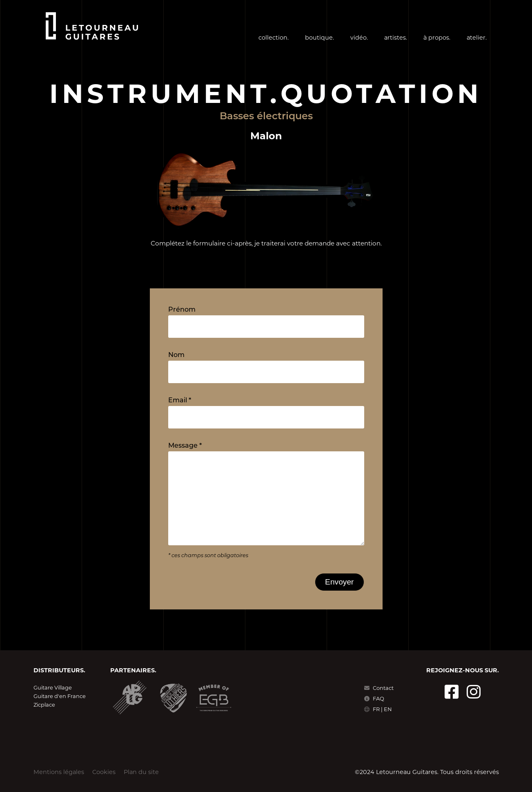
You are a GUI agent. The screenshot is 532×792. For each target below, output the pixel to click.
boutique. (319, 38)
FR (377, 709)
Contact (379, 688)
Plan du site (141, 772)
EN (388, 709)
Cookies (104, 772)
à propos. (437, 38)
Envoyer (339, 582)
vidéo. (359, 38)
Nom (176, 355)
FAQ (374, 698)
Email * (180, 401)
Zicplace (44, 705)
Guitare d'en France (60, 696)
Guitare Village (53, 687)
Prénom (182, 310)
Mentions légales (59, 772)
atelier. (477, 38)
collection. (274, 38)
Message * (185, 446)
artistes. (396, 38)
